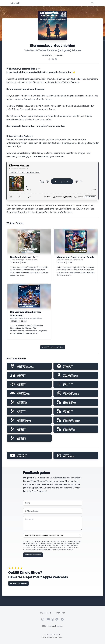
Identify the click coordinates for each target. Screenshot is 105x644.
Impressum (60, 613)
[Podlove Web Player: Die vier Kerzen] (52, 187)
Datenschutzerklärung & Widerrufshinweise (51, 550)
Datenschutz (46, 613)
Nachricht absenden (33, 555)
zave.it (10, 146)
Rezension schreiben (18, 583)
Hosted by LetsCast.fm (52, 634)
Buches (66, 143)
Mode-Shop (80, 143)
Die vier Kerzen (19, 165)
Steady (90, 143)
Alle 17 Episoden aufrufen (53, 347)
